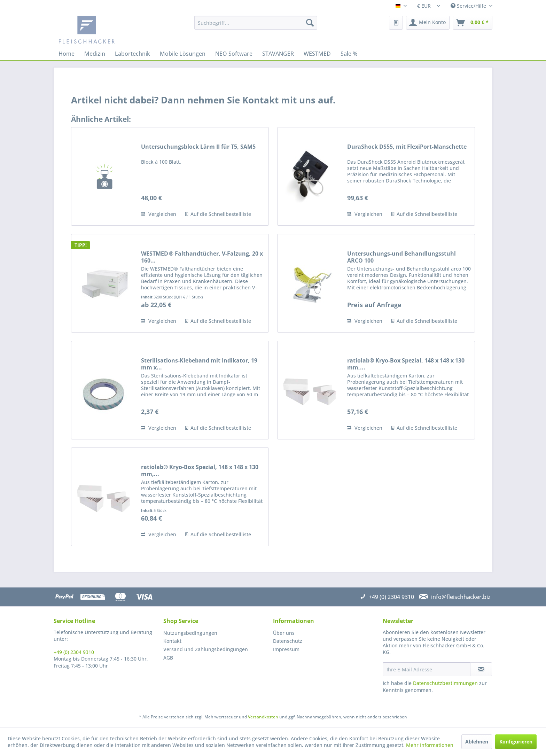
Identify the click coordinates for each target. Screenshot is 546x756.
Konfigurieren (516, 742)
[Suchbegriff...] (256, 23)
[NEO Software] (234, 54)
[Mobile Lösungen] (183, 54)
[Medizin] (95, 54)
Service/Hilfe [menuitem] (469, 6)
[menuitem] (256, 23)
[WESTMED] (317, 54)
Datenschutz (288, 641)
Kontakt (172, 641)
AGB (168, 658)
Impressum (286, 649)
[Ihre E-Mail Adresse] (427, 669)
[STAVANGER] (278, 54)
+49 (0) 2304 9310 (74, 652)
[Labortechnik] (132, 54)
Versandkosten (263, 717)
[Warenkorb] (473, 23)
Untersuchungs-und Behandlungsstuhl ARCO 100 (401, 257)
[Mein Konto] (428, 23)
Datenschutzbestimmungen (445, 683)
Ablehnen (477, 742)
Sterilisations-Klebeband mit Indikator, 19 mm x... (199, 364)
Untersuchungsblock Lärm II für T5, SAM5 (198, 147)
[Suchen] (310, 23)
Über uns (284, 633)
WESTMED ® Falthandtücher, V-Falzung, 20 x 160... (202, 257)
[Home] (67, 54)
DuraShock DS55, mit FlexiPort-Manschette (407, 147)
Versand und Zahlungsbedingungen (206, 649)
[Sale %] (349, 54)
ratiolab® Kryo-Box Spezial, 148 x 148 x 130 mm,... (406, 364)
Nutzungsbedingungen (190, 633)
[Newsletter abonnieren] (481, 669)
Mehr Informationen (430, 745)
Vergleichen (159, 214)
